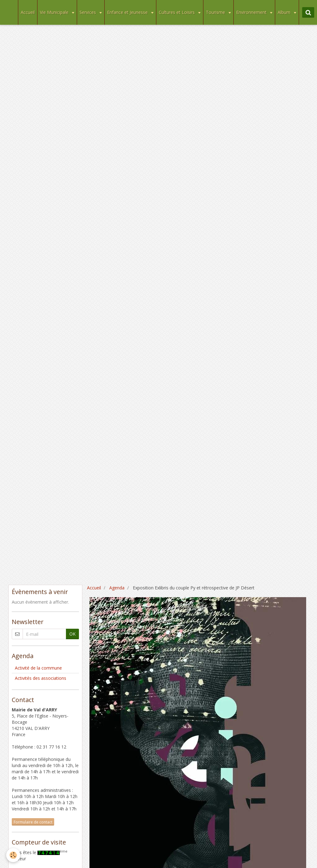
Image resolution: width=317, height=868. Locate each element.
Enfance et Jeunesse (128, 12)
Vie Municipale (55, 12)
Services (88, 12)
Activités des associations (41, 678)
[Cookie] (13, 855)
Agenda (117, 588)
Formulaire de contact (33, 822)
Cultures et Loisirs (177, 12)
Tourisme (216, 12)
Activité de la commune (38, 668)
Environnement (252, 12)
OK (72, 634)
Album (285, 12)
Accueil (28, 12)
